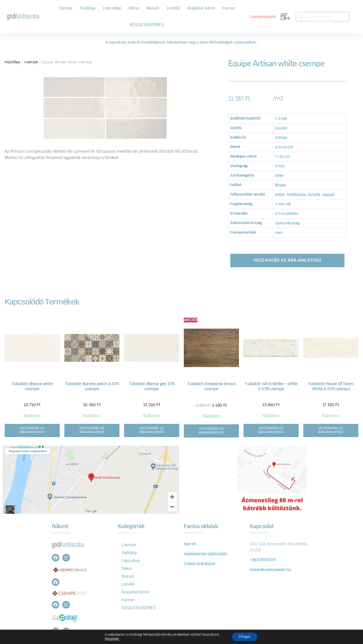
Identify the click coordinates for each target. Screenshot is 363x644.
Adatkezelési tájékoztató (205, 554)
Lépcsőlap (112, 8)
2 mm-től (283, 204)
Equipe (281, 128)
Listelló (173, 8)
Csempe (66, 8)
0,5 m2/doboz (287, 214)
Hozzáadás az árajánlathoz (288, 260)
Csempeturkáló (262, 17)
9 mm (280, 166)
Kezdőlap (12, 62)
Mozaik (153, 8)
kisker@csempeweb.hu (271, 570)
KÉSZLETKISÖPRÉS (147, 25)
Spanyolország (287, 223)
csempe (31, 62)
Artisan (281, 138)
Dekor (134, 8)
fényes (280, 185)
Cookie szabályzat (199, 564)
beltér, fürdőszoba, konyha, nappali (305, 195)
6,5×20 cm (284, 147)
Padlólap (88, 8)
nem (279, 233)
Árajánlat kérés (201, 8)
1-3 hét (281, 119)
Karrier (229, 8)
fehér (279, 176)
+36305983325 (263, 560)
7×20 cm (282, 157)
